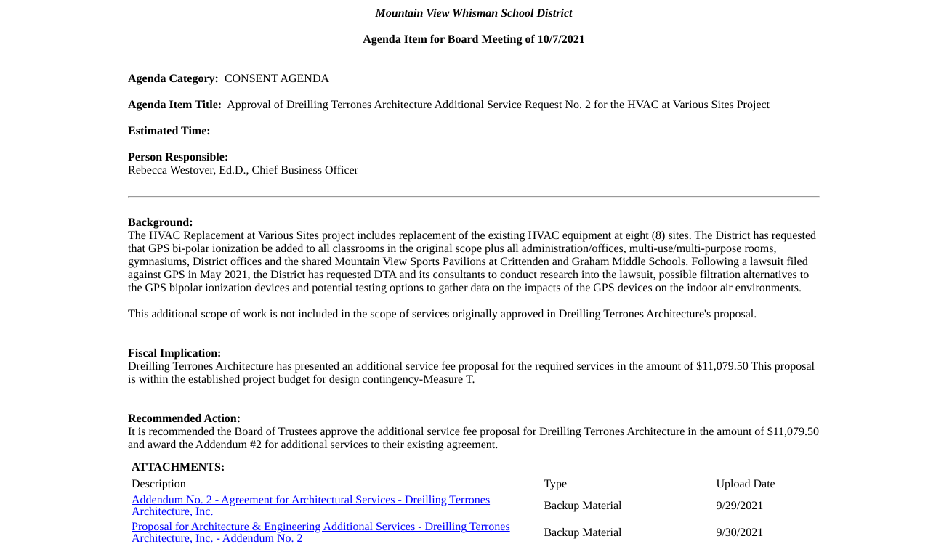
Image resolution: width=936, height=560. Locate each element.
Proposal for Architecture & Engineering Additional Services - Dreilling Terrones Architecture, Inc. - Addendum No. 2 (321, 533)
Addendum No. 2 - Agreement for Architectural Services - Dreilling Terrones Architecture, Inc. (311, 506)
